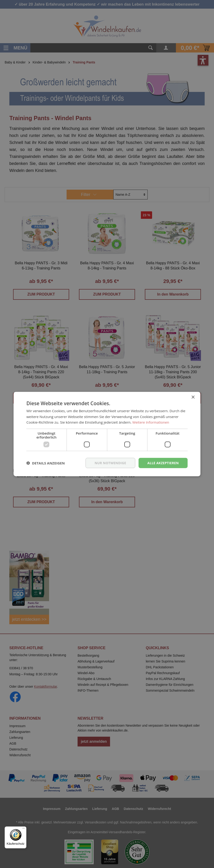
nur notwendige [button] (110, 463)
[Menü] (24, 829)
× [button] (193, 397)
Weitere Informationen (151, 422)
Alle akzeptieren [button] (163, 463)
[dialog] (107, 434)
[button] (46, 463)
